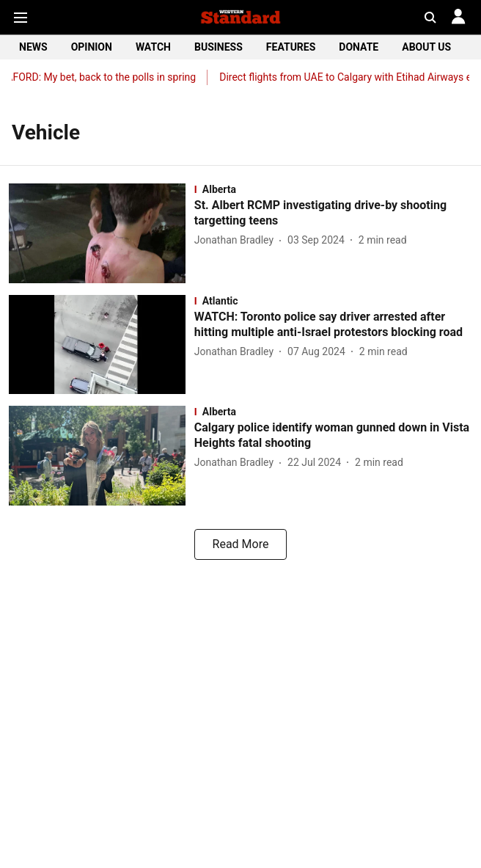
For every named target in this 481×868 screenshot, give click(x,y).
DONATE (359, 47)
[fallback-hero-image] (102, 233)
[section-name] (333, 189)
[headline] (333, 214)
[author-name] (237, 240)
